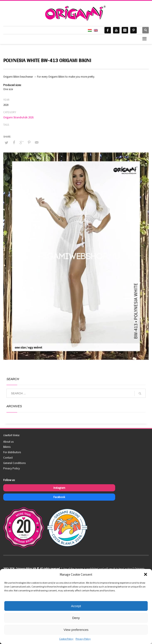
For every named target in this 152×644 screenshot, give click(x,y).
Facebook (59, 497)
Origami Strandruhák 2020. (19, 117)
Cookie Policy (66, 639)
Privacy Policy (83, 639)
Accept (76, 606)
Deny (76, 618)
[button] (146, 574)
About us (8, 442)
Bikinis (7, 447)
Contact (8, 458)
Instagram (59, 488)
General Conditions (14, 463)
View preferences (76, 630)
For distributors (12, 452)
